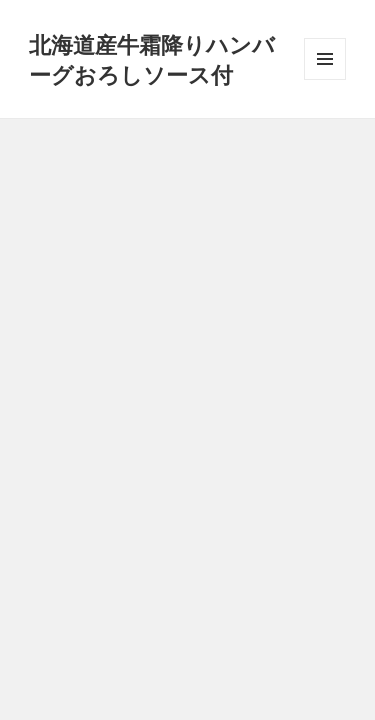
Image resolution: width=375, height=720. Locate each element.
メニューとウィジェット (325, 79)
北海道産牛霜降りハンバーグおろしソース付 (152, 59)
